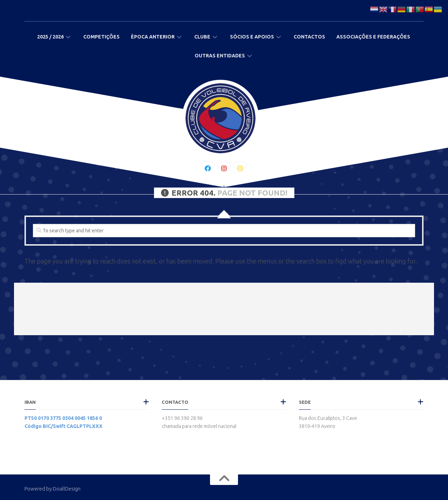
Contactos (309, 37)
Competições (101, 37)
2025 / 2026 (50, 37)
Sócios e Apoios (252, 37)
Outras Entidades (220, 56)
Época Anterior (153, 37)
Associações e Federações (373, 37)
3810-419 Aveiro (317, 426)
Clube (202, 37)
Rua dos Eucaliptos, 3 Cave (328, 418)
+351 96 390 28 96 (182, 418)
